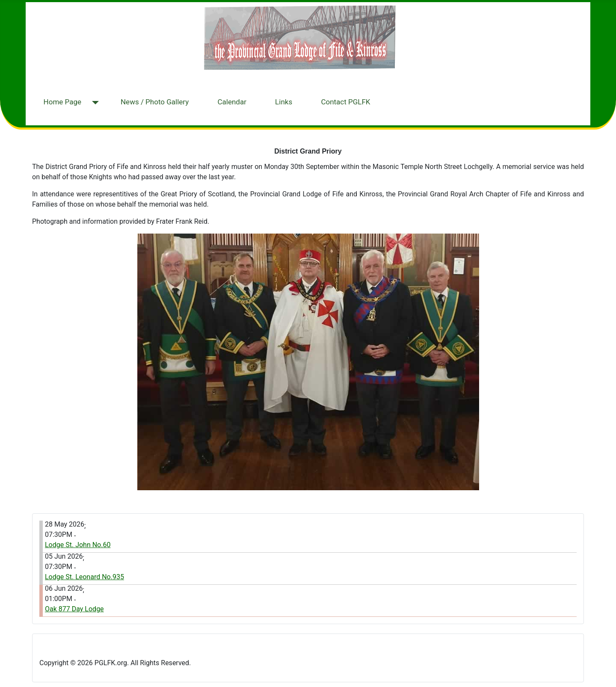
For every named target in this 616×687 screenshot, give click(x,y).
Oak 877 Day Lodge (74, 609)
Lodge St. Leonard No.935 (84, 577)
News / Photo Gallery (155, 102)
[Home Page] (93, 103)
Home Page (62, 102)
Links (284, 102)
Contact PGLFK (345, 102)
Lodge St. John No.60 (78, 545)
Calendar (232, 102)
